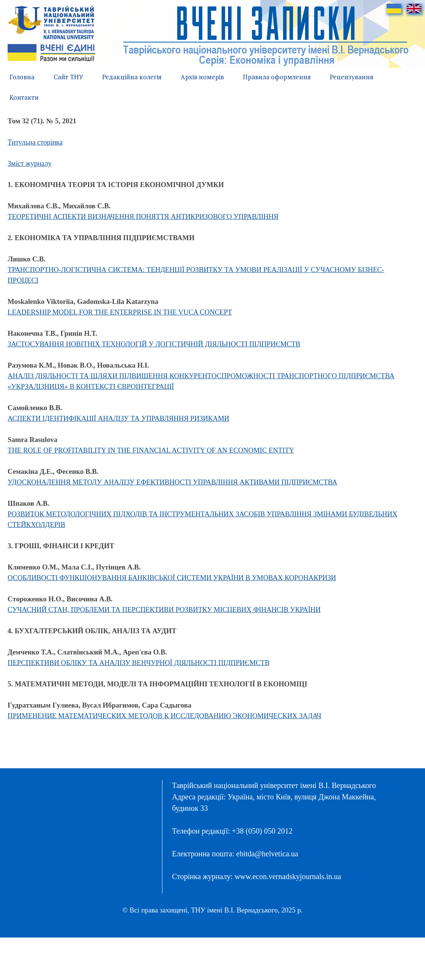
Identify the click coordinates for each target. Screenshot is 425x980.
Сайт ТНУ (68, 77)
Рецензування (352, 77)
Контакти (24, 97)
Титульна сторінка (35, 142)
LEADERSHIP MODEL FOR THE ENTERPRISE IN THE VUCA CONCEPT (120, 312)
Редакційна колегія (132, 77)
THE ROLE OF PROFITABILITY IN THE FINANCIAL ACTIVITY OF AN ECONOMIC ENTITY (151, 450)
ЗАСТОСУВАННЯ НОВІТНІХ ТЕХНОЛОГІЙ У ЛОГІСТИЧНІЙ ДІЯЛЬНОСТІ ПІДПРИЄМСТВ (154, 344)
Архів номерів (202, 77)
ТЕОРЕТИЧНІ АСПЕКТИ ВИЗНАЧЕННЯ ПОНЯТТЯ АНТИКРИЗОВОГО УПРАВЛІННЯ (143, 216)
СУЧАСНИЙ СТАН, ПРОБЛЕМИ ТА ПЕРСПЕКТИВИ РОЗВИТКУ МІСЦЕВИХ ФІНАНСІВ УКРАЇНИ (164, 610)
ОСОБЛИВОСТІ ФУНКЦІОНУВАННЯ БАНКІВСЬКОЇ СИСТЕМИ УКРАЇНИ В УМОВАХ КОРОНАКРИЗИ (172, 578)
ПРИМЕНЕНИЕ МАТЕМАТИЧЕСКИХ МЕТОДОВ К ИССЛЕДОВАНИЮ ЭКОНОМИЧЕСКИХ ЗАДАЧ (164, 716)
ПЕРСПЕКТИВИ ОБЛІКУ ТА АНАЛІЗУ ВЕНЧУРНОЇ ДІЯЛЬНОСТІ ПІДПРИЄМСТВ (139, 663)
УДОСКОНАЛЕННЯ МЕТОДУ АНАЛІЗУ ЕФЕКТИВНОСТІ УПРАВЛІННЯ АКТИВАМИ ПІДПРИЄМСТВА (172, 482)
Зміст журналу (30, 163)
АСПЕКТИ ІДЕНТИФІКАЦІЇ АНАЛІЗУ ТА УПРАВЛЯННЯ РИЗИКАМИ (118, 418)
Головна (22, 77)
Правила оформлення (277, 77)
